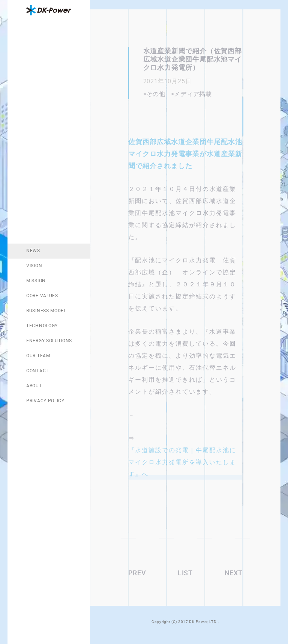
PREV (137, 573)
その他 (156, 94)
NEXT (234, 573)
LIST (185, 573)
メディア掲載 (193, 94)
